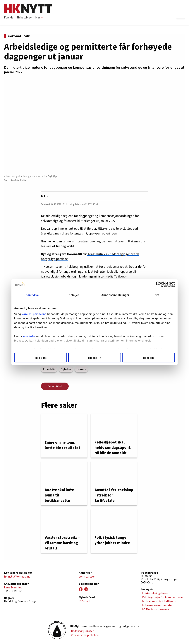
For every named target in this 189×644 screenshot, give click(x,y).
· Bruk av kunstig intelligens (158, 601)
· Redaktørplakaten (82, 631)
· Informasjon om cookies (157, 605)
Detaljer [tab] (74, 295)
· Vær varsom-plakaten (84, 635)
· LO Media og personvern (157, 609)
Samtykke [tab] (32, 295)
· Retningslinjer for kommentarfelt (163, 597)
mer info (29, 336)
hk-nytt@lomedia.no (17, 577)
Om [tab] (157, 295)
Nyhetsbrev (24, 18)
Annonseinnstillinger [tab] (115, 295)
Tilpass (95, 358)
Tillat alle (149, 358)
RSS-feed (84, 601)
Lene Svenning (13, 588)
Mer (39, 18)
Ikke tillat (40, 358)
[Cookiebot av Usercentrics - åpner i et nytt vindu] (159, 284)
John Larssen (87, 577)
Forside (9, 18)
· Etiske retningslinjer (154, 593)
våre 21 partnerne (34, 314)
